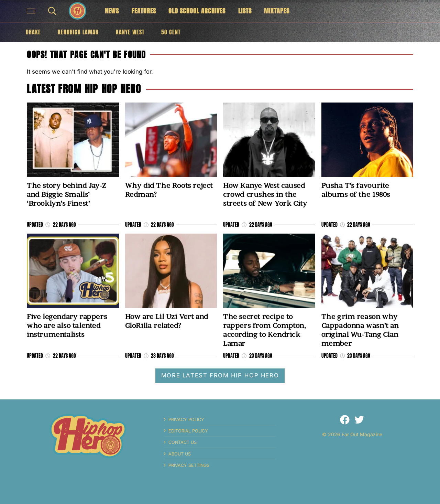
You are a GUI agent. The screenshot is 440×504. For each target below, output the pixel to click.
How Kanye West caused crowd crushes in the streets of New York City (265, 194)
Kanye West (130, 32)
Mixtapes (277, 11)
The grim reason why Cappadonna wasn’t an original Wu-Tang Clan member (360, 330)
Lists (245, 11)
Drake (33, 32)
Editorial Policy (188, 431)
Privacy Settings (189, 465)
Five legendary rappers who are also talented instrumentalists (67, 325)
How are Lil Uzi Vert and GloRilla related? (167, 321)
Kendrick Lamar (78, 32)
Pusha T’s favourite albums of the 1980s (356, 190)
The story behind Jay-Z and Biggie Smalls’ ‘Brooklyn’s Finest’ (66, 194)
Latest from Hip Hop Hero (84, 89)
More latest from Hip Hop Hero (220, 375)
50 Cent (171, 32)
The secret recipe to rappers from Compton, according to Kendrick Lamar (265, 330)
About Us (180, 454)
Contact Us (183, 442)
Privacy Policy (186, 420)
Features (144, 11)
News (112, 11)
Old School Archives (197, 11)
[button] (31, 11)
